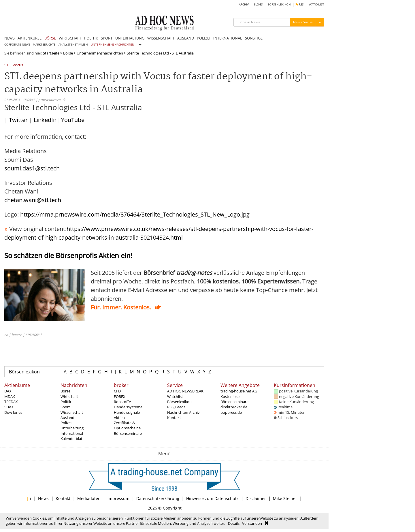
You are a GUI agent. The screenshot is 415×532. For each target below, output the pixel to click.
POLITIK (91, 38)
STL (7, 65)
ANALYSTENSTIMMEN (73, 45)
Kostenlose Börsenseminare (234, 399)
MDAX (10, 396)
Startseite (51, 53)
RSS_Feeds (176, 407)
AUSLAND (186, 38)
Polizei (66, 423)
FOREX (120, 396)
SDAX (9, 407)
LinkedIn (45, 120)
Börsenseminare (128, 433)
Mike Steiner (285, 498)
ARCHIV (244, 4)
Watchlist (175, 396)
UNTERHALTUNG (130, 38)
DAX (8, 391)
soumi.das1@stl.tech (32, 168)
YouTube (73, 120)
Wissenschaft (72, 412)
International (72, 433)
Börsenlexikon (24, 372)
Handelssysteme (128, 407)
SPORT (107, 38)
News (43, 498)
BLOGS (258, 4)
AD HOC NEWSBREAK (185, 391)
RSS (300, 4)
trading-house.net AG (239, 391)
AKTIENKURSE (30, 38)
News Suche (303, 22)
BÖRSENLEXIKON (279, 4)
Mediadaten (89, 498)
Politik (66, 402)
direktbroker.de (234, 407)
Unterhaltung (72, 428)
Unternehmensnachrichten (100, 53)
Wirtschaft (69, 396)
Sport (65, 407)
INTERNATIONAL (228, 38)
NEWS (10, 38)
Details (234, 523)
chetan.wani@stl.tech (33, 200)
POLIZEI (204, 38)
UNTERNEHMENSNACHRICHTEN (113, 45)
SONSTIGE (254, 38)
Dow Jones (13, 412)
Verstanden (252, 523)
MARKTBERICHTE (44, 45)
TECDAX (11, 402)
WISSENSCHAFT (161, 38)
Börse (68, 53)
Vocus (18, 65)
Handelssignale (127, 412)
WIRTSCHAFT (70, 38)
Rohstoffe (122, 402)
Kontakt (174, 418)
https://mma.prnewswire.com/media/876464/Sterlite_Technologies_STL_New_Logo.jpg (135, 214)
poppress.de (231, 412)
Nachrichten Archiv (183, 412)
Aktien (119, 418)
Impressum (118, 498)
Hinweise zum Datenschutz (212, 498)
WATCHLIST (317, 4)
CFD (117, 391)
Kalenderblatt (72, 439)
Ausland (67, 418)
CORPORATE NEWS (17, 45)
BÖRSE (50, 38)
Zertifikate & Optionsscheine (127, 425)
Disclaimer (256, 498)
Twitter (18, 120)
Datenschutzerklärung (158, 498)
